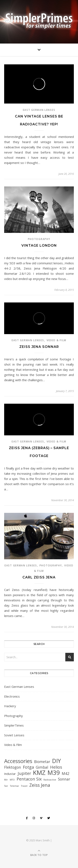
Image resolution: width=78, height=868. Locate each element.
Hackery (10, 706)
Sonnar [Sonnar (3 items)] (64, 779)
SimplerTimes (14, 725)
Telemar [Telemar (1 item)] (15, 786)
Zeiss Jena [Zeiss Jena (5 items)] (40, 785)
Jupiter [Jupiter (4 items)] (24, 773)
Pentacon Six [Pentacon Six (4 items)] (29, 779)
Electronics (12, 696)
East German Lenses (39, 110)
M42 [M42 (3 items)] (66, 773)
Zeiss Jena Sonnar (39, 347)
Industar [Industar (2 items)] (10, 774)
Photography (39, 239)
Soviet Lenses (14, 735)
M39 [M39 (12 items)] (54, 773)
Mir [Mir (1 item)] (6, 780)
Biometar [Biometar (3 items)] (42, 762)
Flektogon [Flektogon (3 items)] (13, 767)
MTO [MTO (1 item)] (12, 780)
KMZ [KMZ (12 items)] (39, 773)
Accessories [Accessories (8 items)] (18, 761)
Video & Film (56, 340)
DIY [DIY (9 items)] (56, 761)
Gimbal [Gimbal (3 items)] (42, 767)
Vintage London (39, 245)
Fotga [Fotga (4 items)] (28, 767)
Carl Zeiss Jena (39, 577)
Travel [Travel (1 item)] (24, 786)
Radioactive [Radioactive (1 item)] (50, 780)
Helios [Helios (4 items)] (56, 767)
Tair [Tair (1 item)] (6, 786)
